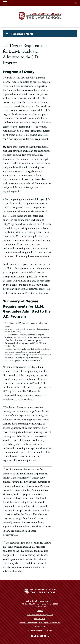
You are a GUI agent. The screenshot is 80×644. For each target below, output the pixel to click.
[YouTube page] (42, 637)
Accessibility (40, 627)
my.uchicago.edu (12, 192)
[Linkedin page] (39, 637)
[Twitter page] (35, 637)
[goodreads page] (45, 637)
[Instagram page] (48, 637)
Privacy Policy (40, 619)
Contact (40, 611)
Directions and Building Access (40, 615)
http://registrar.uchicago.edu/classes (21, 224)
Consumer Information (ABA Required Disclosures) (40, 623)
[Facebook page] (32, 637)
